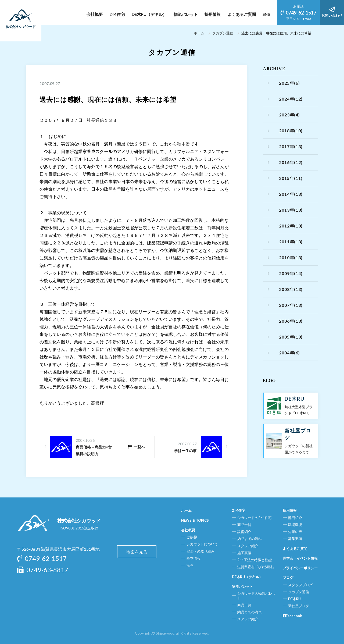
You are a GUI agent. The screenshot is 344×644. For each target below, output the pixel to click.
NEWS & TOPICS (195, 520)
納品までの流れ (250, 539)
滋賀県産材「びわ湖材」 (257, 567)
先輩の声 (295, 532)
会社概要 (95, 14)
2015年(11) (291, 178)
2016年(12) (291, 162)
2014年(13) (291, 194)
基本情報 (193, 558)
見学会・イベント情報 (300, 558)
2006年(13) (291, 321)
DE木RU (294, 599)
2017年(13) (291, 146)
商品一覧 (244, 525)
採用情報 (213, 14)
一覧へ (136, 447)
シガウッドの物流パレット (257, 596)
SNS (266, 14)
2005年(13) (291, 337)
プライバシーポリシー (300, 568)
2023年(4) (289, 115)
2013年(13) (291, 210)
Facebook (292, 616)
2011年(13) (291, 242)
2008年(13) (291, 289)
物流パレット (186, 14)
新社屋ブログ (299, 606)
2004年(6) (289, 353)
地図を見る (137, 552)
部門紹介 (295, 518)
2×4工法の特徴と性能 (255, 560)
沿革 (190, 565)
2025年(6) (289, 83)
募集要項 (295, 539)
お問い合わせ (332, 12)
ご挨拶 (192, 537)
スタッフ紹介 (248, 546)
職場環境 (295, 525)
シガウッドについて (202, 544)
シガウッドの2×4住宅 (255, 518)
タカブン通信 (223, 33)
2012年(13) (291, 226)
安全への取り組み (200, 551)
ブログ (288, 578)
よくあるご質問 (242, 14)
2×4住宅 (117, 14)
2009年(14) (291, 273)
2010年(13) (291, 257)
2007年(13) (291, 305)
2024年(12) (291, 99)
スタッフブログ (300, 585)
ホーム (199, 33)
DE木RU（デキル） (149, 14)
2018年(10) (291, 131)
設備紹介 (244, 532)
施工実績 (244, 553)
